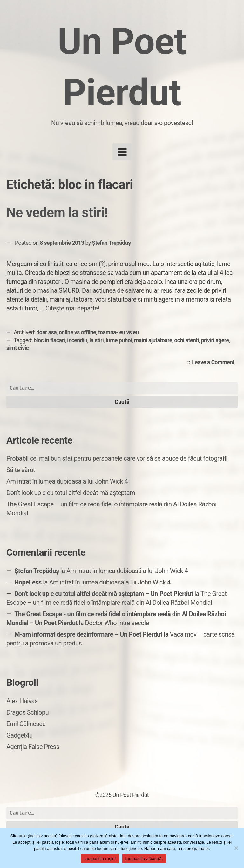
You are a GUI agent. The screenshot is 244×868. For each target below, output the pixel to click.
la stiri (96, 340)
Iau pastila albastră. (144, 859)
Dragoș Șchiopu (27, 712)
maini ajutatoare (153, 340)
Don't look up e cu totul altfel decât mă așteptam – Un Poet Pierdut (104, 594)
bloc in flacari (49, 340)
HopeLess (28, 582)
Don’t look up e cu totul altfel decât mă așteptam (71, 493)
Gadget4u (19, 735)
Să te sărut (21, 470)
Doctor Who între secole (117, 623)
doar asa (47, 332)
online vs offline (77, 332)
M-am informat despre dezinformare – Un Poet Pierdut (88, 634)
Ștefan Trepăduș (111, 243)
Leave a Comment (215, 363)
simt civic (17, 348)
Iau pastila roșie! (100, 859)
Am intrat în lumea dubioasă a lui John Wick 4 (67, 481)
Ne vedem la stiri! (57, 213)
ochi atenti (186, 340)
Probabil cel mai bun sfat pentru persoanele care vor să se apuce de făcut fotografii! (118, 458)
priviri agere (215, 340)
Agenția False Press (33, 747)
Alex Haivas (22, 701)
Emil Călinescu (26, 724)
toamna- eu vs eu (119, 332)
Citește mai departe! (72, 308)
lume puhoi (119, 340)
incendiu (77, 340)
